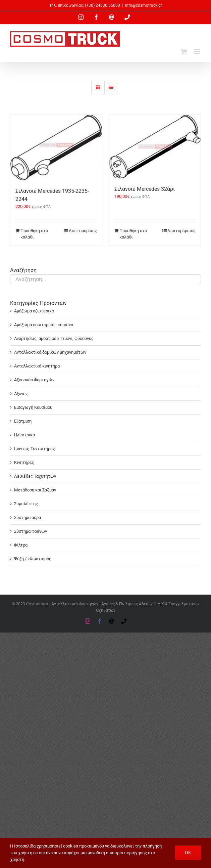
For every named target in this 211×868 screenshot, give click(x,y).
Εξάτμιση (23, 421)
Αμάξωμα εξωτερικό (34, 311)
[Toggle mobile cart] (184, 52)
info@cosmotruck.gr (144, 5)
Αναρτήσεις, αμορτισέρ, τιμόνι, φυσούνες (54, 338)
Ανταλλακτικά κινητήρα (37, 366)
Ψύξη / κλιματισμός (33, 559)
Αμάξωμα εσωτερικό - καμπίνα (44, 325)
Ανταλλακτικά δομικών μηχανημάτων (50, 352)
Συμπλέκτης (26, 504)
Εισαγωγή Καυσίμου (33, 407)
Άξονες (21, 394)
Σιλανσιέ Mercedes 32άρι (145, 189)
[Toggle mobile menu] (197, 52)
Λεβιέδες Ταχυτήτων (35, 476)
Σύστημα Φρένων (31, 531)
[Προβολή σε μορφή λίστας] (111, 88)
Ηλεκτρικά (24, 435)
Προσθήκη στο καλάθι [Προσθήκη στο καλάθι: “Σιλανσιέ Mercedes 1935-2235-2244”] (34, 234)
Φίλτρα (21, 545)
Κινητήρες (24, 462)
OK (188, 853)
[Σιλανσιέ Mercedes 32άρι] (155, 147)
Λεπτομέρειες (83, 231)
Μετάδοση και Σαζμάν (35, 490)
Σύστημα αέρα (28, 517)
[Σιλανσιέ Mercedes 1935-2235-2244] (56, 147)
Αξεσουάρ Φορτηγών (34, 380)
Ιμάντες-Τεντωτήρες (35, 449)
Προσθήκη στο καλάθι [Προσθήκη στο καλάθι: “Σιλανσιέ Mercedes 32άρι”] (133, 234)
